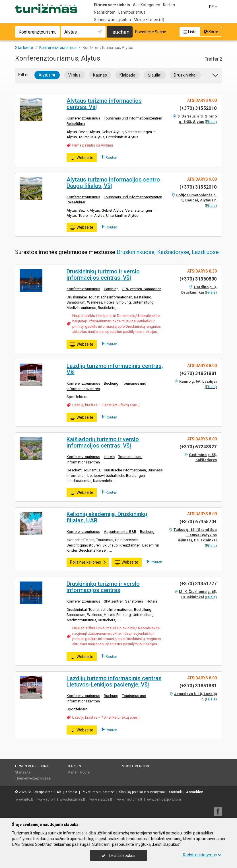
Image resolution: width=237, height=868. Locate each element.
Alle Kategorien (147, 5)
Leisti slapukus (118, 855)
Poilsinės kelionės (88, 562)
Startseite (23, 772)
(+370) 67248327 (198, 447)
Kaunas (100, 75)
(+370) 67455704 (198, 522)
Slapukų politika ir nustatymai (142, 792)
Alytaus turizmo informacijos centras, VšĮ (104, 104)
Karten (169, 5)
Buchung (111, 383)
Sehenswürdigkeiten (112, 20)
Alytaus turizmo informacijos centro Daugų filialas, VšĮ (113, 183)
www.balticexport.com (164, 799)
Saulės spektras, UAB (44, 792)
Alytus (47, 75)
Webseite (82, 158)
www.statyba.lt (101, 799)
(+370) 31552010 (198, 108)
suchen (121, 32)
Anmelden (195, 792)
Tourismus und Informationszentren (133, 118)
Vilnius (74, 75)
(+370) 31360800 (198, 279)
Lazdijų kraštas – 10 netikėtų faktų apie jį (106, 405)
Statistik (175, 792)
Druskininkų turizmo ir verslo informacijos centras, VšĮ (103, 275)
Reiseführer (76, 124)
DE (214, 7)
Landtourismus (132, 12)
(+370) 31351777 (198, 584)
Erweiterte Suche (151, 32)
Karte (211, 32)
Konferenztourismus (83, 118)
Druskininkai (185, 75)
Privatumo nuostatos (98, 792)
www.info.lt (24, 799)
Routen (109, 157)
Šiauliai (155, 75)
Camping (111, 289)
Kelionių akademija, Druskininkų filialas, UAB (107, 517)
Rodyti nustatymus (202, 855)
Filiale (211, 122)
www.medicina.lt (129, 799)
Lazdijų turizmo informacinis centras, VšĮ (115, 369)
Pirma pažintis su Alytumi (93, 145)
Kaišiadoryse (173, 252)
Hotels (109, 457)
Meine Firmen (149, 20)
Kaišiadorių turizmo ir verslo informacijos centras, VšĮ (103, 442)
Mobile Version (135, 766)
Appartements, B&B (120, 532)
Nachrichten (105, 12)
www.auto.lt (46, 799)
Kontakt (71, 792)
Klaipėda (127, 75)
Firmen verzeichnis (112, 5)
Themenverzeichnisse (33, 778)
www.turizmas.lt (72, 799)
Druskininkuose (136, 252)
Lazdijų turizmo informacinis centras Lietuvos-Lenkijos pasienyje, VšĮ (114, 681)
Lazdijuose (205, 252)
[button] (216, 76)
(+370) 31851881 (198, 373)
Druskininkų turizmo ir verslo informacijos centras (103, 587)
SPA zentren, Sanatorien (142, 289)
